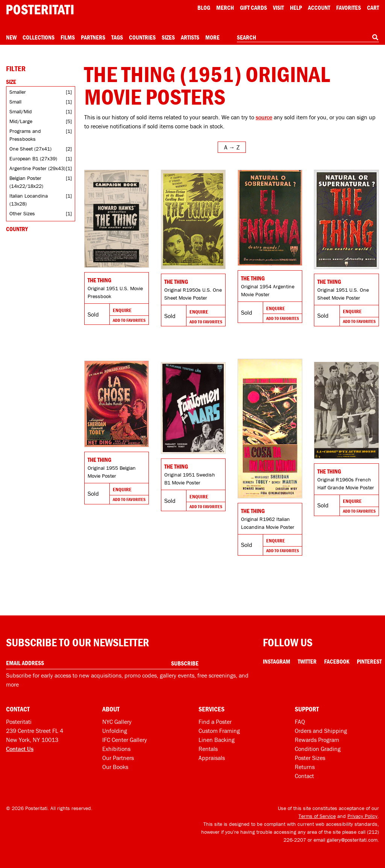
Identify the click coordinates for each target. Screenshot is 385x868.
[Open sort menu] (232, 147)
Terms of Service (317, 816)
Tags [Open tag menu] (117, 37)
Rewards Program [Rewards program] (317, 740)
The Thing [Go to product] (99, 280)
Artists (190, 37)
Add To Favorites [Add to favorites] (129, 320)
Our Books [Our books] (115, 767)
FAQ (300, 722)
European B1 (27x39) (33, 158)
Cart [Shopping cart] (373, 8)
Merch (225, 8)
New (11, 37)
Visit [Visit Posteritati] (278, 8)
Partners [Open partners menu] (93, 37)
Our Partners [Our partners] (118, 758)
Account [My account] (319, 8)
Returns (305, 767)
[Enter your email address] (102, 663)
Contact (304, 776)
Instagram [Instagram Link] (277, 661)
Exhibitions (116, 749)
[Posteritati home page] (40, 10)
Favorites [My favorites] (349, 8)
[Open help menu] (296, 8)
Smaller (18, 92)
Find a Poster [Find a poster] (215, 722)
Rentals (208, 749)
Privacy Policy (362, 816)
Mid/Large (21, 121)
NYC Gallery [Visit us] (117, 722)
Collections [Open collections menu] (39, 37)
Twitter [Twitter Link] (307, 661)
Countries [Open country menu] (142, 37)
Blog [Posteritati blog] (204, 8)
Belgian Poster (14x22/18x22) (26, 182)
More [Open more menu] (212, 37)
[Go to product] (117, 219)
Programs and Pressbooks (25, 135)
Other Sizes (22, 213)
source (264, 117)
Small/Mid (21, 111)
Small (15, 102)
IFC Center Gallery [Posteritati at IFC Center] (125, 740)
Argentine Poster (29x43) (37, 168)
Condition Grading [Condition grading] (318, 749)
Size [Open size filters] (11, 82)
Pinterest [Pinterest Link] (369, 661)
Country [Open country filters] (17, 229)
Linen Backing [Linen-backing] (217, 740)
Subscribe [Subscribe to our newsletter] (185, 663)
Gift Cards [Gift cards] (253, 8)
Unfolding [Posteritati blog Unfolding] (115, 731)
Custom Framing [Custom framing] (219, 731)
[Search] (375, 37)
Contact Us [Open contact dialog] (20, 749)
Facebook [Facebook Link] (337, 661)
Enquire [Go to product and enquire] (122, 310)
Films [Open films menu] (68, 37)
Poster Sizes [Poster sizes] (310, 758)
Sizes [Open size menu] (168, 37)
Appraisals (212, 758)
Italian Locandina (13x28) (29, 200)
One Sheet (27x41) (30, 149)
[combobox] (308, 38)
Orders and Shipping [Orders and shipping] (321, 731)
